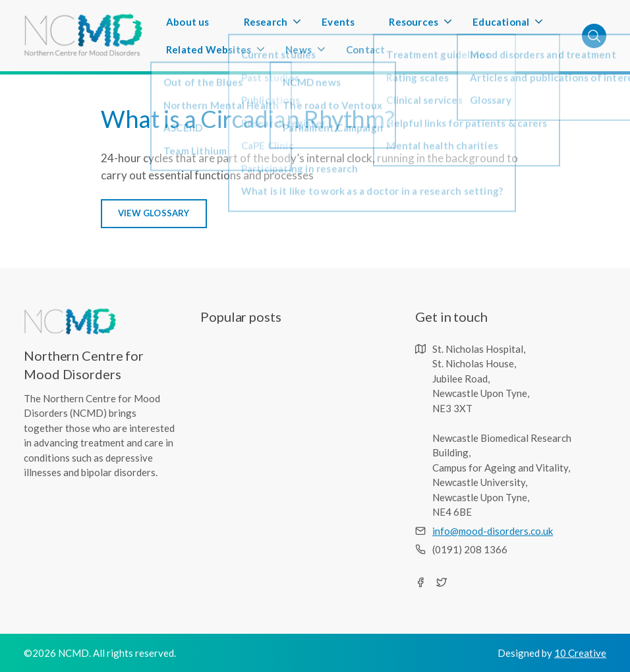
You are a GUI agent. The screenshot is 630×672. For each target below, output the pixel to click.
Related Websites (209, 53)
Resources (414, 26)
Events (338, 22)
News (299, 53)
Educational (501, 26)
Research (266, 26)
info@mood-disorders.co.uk (493, 531)
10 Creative (580, 653)
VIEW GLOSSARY (154, 213)
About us (188, 22)
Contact (365, 49)
